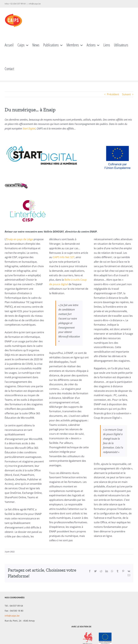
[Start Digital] (69, 138)
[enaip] (16, 180)
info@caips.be (35, 4)
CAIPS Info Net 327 (64, 257)
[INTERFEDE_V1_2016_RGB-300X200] (28, 196)
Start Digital (29, 129)
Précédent (113, 94)
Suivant (126, 94)
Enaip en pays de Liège (20, 239)
